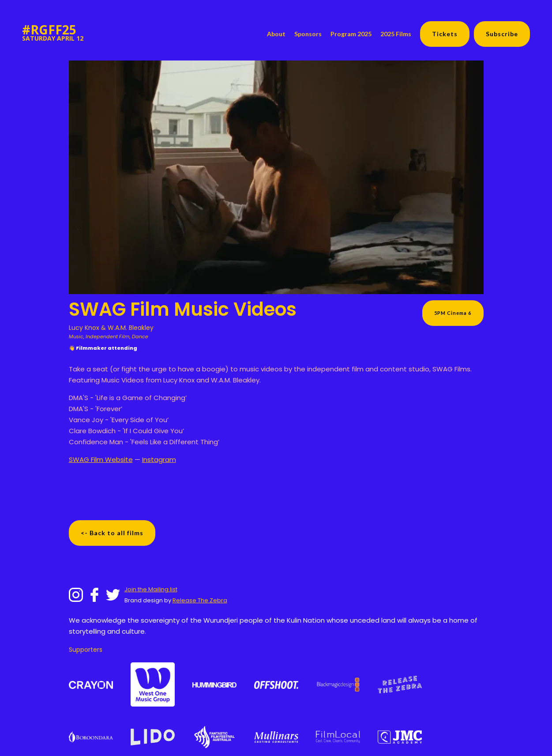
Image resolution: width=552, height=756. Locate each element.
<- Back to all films (112, 533)
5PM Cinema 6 (453, 313)
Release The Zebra (200, 600)
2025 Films (396, 34)
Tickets (445, 34)
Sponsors (308, 34)
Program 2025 (351, 34)
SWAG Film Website (101, 459)
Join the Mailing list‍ (151, 589)
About (276, 34)
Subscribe (502, 34)
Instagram (159, 459)
